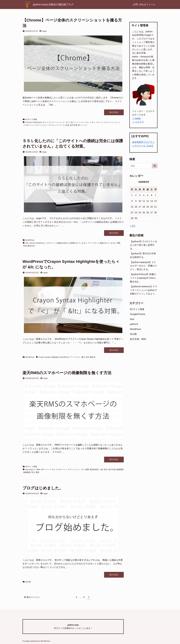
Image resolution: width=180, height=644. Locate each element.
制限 (87, 469)
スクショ (100, 122)
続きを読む (115, 113)
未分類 (28, 582)
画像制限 (120, 469)
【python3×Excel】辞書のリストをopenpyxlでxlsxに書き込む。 (143, 278)
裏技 (37, 472)
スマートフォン (41, 125)
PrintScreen (37, 122)
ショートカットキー (87, 122)
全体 (67, 125)
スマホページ (29, 125)
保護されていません (108, 243)
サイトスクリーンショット (54, 122)
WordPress (30, 240)
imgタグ (32, 469)
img (27, 469)
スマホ (52, 469)
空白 (33, 472)
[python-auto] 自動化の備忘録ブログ (53, 4)
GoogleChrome (138, 314)
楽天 (106, 469)
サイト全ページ (72, 122)
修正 (83, 357)
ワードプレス (93, 243)
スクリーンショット (112, 122)
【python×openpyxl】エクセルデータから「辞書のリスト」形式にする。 (143, 266)
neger (44, 31)
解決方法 (31, 246)
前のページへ (32, 597)
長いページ (82, 125)
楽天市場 (74, 125)
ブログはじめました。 (43, 488)
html (132, 319)
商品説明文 (94, 469)
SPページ (45, 469)
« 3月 (133, 226)
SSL (27, 243)
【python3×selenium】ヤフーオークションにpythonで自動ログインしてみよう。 (144, 290)
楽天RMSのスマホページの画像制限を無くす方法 (67, 373)
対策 (25, 246)
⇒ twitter (136, 118)
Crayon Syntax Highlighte (49, 357)
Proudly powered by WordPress (36, 641)
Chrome (29, 122)
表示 (87, 357)
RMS (38, 469)
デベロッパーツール (57, 125)
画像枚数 (27, 472)
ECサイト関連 (31, 119)
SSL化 (32, 243)
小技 (101, 469)
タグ (83, 469)
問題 (119, 243)
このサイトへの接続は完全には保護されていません (66, 243)
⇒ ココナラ (138, 122)
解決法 (93, 357)
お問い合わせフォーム (144, 4)
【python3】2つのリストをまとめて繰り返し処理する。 (144, 245)
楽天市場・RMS (138, 339)
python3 (134, 324)
